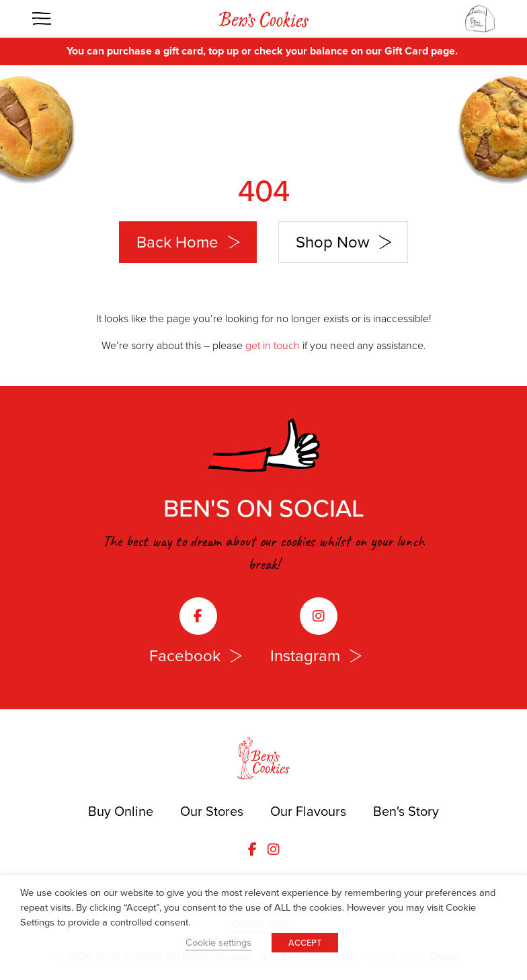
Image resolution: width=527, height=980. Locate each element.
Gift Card (406, 51)
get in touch (273, 345)
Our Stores (212, 811)
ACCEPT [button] (305, 943)
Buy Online (121, 811)
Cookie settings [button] (218, 942)
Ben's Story (406, 811)
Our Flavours (308, 811)
